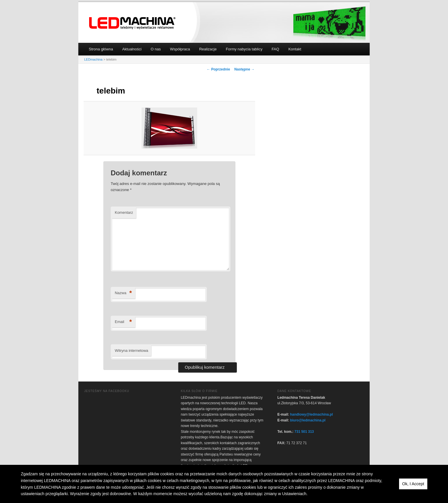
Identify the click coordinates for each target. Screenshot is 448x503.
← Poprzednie (218, 69)
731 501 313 (304, 432)
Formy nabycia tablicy (244, 49)
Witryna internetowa (132, 351)
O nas (156, 49)
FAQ (275, 49)
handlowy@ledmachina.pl (312, 414)
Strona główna (101, 49)
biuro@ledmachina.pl (308, 420)
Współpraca (180, 49)
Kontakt (295, 49)
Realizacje (208, 49)
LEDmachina (133, 23)
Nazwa (123, 293)
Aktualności (132, 49)
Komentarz (124, 212)
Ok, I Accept (413, 484)
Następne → (245, 69)
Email (123, 322)
